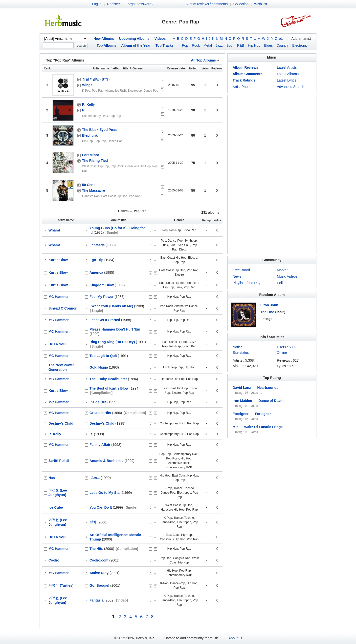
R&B (241, 45)
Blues (268, 45)
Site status (241, 353)
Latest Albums (288, 74)
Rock (196, 45)
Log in (97, 4)
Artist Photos (242, 87)
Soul (230, 45)
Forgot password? (139, 4)
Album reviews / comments (207, 4)
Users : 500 (286, 347)
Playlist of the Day (246, 283)
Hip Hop (254, 45)
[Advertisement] (272, 174)
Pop (185, 45)
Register (113, 4)
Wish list (261, 4)
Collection (241, 4)
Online (282, 353)
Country (282, 45)
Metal (208, 45)
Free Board (241, 270)
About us (235, 638)
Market (282, 270)
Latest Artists (287, 67)
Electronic (300, 45)
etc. (282, 39)
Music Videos (287, 276)
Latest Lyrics (287, 80)
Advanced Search (291, 87)
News (237, 276)
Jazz (219, 45)
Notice (238, 347)
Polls (281, 283)
